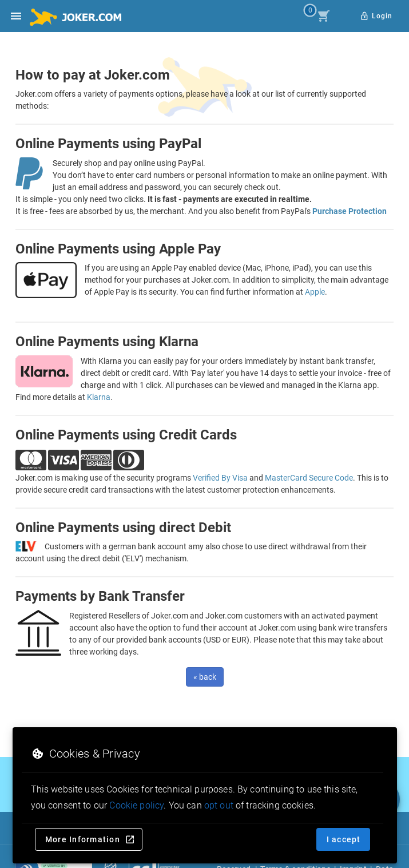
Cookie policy (136, 805)
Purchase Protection (350, 211)
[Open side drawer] (16, 16)
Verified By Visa (220, 478)
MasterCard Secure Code (309, 478)
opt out (219, 805)
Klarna (99, 397)
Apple (315, 292)
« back (205, 677)
